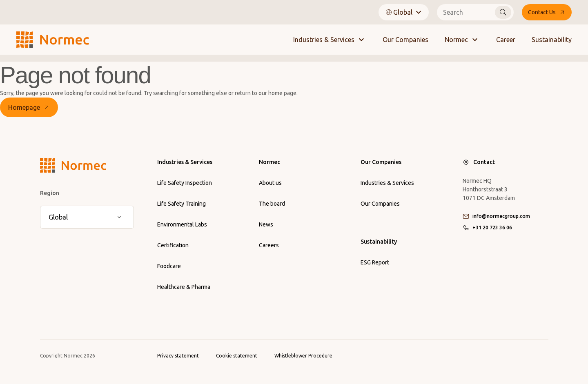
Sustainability (552, 40)
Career (506, 40)
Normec (462, 40)
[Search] (503, 12)
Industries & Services (330, 40)
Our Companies (405, 40)
